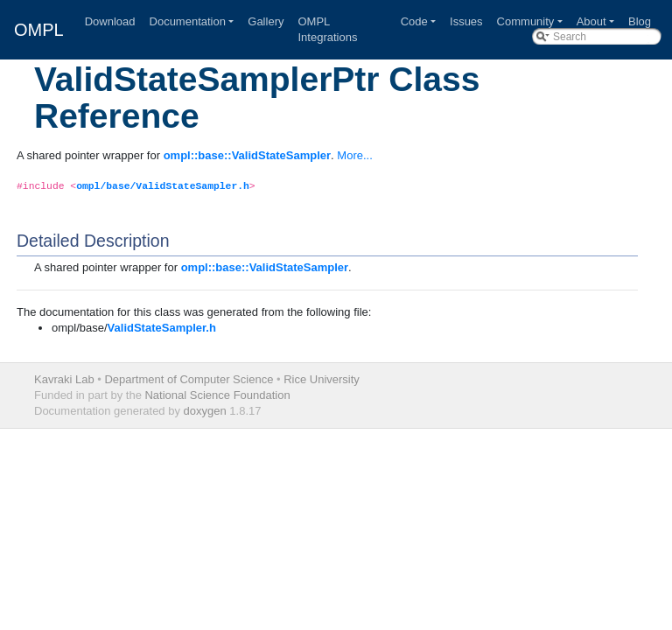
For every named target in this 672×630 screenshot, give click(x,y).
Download (110, 21)
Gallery (266, 21)
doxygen (205, 411)
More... (354, 155)
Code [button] (414, 21)
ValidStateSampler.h (162, 328)
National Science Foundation (217, 395)
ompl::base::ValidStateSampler (247, 155)
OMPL (39, 30)
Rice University (322, 379)
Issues (466, 21)
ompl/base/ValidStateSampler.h (163, 186)
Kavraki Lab (64, 379)
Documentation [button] (188, 21)
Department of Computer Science (189, 379)
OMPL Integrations (327, 29)
